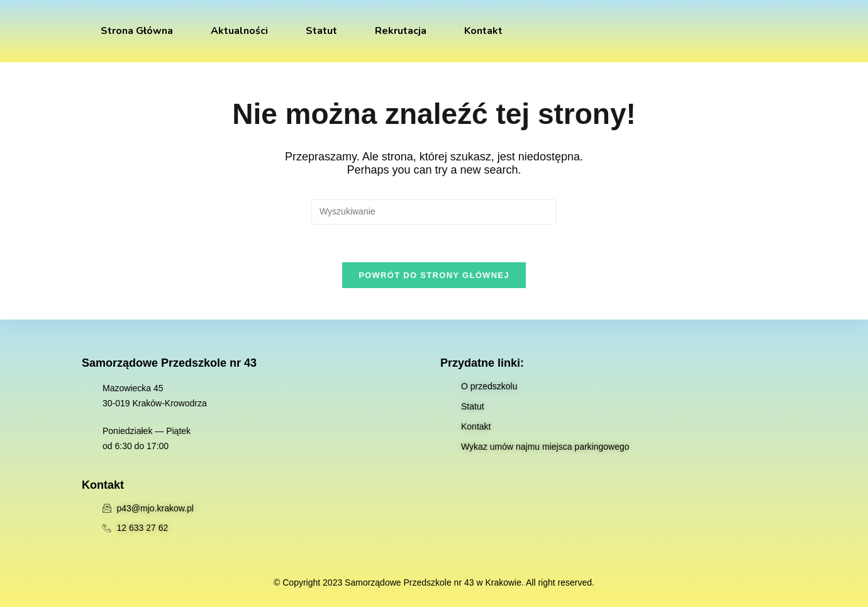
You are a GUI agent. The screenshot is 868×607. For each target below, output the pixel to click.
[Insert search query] (434, 212)
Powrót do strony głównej (434, 275)
